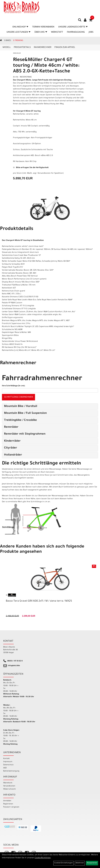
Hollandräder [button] (13, 455)
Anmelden (7, 801)
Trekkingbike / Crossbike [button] (20, 420)
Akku (15, 132)
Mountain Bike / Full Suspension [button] (25, 413)
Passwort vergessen (11, 807)
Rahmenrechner (43, 47)
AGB (5, 768)
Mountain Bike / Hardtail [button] (21, 407)
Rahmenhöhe (19, 120)
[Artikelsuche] (80, 21)
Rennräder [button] (11, 427)
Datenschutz (8, 765)
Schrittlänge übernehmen (18, 397)
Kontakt (7, 759)
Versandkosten (9, 786)
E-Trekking (18, 41)
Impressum (8, 762)
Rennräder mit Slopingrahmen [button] (25, 434)
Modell (7, 47)
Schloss (16, 150)
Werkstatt (57, 32)
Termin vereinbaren (43, 27)
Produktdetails (22, 47)
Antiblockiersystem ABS (24, 156)
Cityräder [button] (11, 448)
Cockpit (16, 126)
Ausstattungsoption (22, 144)
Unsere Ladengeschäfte (73, 27)
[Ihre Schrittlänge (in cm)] (50, 390)
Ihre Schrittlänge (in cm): (14, 386)
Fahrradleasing (76, 32)
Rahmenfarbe (19, 114)
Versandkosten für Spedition (50, 173)
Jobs (91, 32)
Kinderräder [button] (12, 441)
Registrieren (8, 804)
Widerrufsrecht (10, 789)
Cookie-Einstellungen (63, 863)
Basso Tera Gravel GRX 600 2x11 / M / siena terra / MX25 (39, 601)
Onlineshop (20, 27)
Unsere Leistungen (18, 32)
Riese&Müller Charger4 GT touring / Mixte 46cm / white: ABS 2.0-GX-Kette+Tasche (46, 66)
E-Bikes (8, 41)
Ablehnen (80, 863)
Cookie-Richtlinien (43, 858)
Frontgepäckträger (21, 138)
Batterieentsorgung (11, 771)
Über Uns (41, 32)
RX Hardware (19, 162)
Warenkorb (8, 783)
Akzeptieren (92, 863)
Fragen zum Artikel (65, 47)
